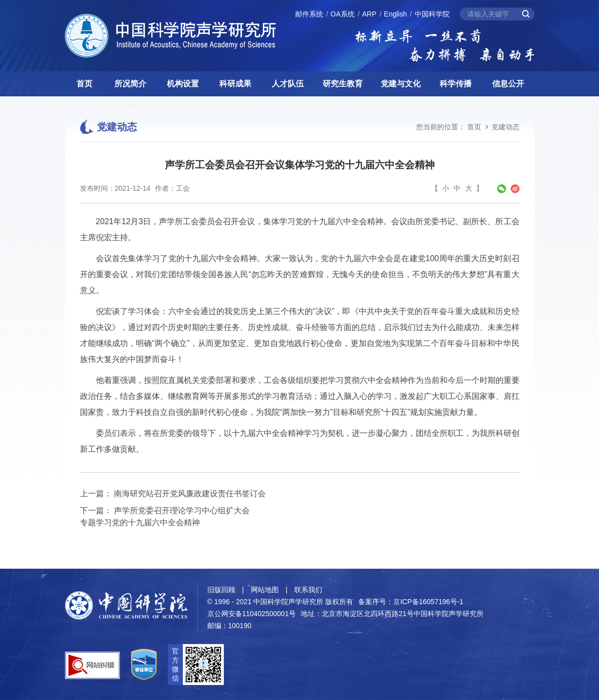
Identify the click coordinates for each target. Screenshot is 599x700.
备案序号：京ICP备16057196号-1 (411, 602)
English (396, 14)
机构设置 (183, 84)
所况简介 (130, 84)
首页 (84, 84)
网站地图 (265, 590)
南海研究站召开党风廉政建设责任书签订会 (190, 494)
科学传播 (456, 84)
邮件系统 (309, 14)
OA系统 (343, 14)
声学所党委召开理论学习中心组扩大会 (182, 511)
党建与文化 (401, 84)
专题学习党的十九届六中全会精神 (140, 523)
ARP (369, 14)
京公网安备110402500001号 (252, 614)
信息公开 (508, 84)
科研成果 (235, 84)
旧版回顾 (221, 590)
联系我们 (308, 590)
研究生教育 (343, 84)
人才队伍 (288, 84)
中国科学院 (432, 14)
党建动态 (506, 127)
